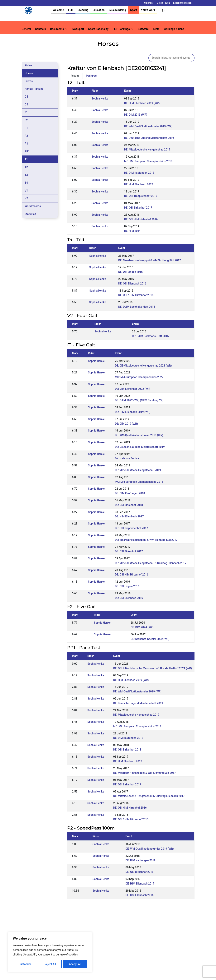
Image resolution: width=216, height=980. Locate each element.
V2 (26, 198)
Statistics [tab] (30, 214)
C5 (26, 104)
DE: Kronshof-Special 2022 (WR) (150, 639)
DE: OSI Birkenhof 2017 (138, 208)
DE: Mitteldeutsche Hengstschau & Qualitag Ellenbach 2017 (151, 563)
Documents (57, 29)
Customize (25, 964)
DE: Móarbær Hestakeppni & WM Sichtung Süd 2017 (150, 260)
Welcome (58, 10)
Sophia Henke (100, 99)
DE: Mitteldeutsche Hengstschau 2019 (147, 150)
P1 (26, 128)
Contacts (41, 29)
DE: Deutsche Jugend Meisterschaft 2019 (149, 138)
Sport (133, 10)
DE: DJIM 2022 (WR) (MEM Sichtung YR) (139, 400)
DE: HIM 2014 (132, 231)
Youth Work (148, 10)
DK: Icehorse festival (127, 458)
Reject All (50, 964)
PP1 (27, 151)
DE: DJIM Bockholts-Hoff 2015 (137, 307)
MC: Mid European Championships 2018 (148, 161)
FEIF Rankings (121, 29)
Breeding (83, 10)
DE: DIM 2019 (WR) (136, 115)
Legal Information (182, 3)
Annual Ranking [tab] (34, 89)
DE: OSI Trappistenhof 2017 (141, 196)
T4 (26, 183)
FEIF (71, 10)
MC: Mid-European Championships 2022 (139, 377)
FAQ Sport (78, 29)
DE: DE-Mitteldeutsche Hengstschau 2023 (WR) (143, 366)
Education (98, 10)
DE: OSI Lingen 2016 (130, 272)
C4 (26, 97)
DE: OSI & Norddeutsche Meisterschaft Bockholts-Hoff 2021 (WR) (153, 668)
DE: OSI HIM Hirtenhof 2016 (141, 219)
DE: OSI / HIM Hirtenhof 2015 (136, 295)
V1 (26, 191)
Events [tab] (29, 81)
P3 (26, 144)
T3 (26, 175)
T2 (26, 167)
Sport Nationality (98, 29)
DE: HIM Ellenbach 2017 (139, 184)
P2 (26, 136)
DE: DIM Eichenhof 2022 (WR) (133, 389)
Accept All (75, 964)
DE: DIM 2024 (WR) (142, 627)
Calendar (149, 3)
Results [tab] (75, 76)
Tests (156, 29)
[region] (50, 952)
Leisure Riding (118, 10)
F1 (26, 112)
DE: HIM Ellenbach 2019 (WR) (142, 103)
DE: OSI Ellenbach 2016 (132, 284)
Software (143, 29)
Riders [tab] (29, 65)
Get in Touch (163, 3)
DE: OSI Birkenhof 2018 (129, 505)
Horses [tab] (29, 73)
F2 (26, 120)
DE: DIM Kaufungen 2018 (139, 173)
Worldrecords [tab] (33, 206)
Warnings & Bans (174, 29)
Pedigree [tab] (91, 76)
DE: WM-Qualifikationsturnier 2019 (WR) (148, 126)
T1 (26, 159)
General (26, 29)
